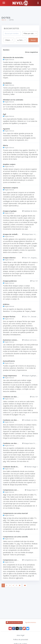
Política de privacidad (21, 639)
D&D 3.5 (4, 20)
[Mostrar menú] (38, 3)
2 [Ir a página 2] (7, 585)
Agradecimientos (31, 622)
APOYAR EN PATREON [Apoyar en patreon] (14, 622)
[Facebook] (14, 628)
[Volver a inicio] (4, 3)
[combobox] (30, 33)
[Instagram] (21, 628)
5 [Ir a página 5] (16, 585)
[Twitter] (17, 628)
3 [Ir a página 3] (10, 585)
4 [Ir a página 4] (13, 585)
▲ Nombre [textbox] (21, 40)
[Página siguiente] (20, 585)
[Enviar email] (10, 628)
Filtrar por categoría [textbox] (29, 33)
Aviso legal (20, 635)
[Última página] (25, 585)
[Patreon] (24, 628)
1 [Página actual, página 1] (3, 585)
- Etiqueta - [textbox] (8, 40)
